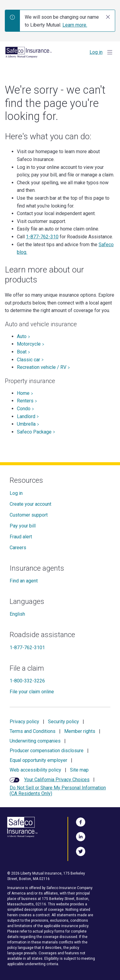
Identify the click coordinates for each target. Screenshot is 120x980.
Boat (24, 352)
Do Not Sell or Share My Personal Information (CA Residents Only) (58, 791)
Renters (27, 401)
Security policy (63, 722)
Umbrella (28, 424)
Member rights (80, 731)
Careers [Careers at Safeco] (18, 548)
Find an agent (24, 581)
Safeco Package (36, 432)
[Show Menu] (110, 52)
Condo (25, 409)
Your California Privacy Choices (57, 780)
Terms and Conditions (33, 731)
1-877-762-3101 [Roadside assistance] (27, 648)
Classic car (30, 360)
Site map (79, 770)
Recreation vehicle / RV (43, 367)
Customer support (29, 515)
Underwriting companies (35, 741)
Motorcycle (31, 344)
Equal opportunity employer (38, 760)
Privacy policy (24, 722)
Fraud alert (21, 537)
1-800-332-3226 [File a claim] (27, 681)
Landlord (28, 416)
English (17, 614)
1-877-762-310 (42, 237)
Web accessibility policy (35, 770)
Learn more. (75, 25)
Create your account (30, 504)
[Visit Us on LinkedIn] (81, 836)
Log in (96, 52)
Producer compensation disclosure (47, 751)
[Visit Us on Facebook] (81, 821)
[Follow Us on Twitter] (81, 850)
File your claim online (32, 692)
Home (25, 393)
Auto (24, 336)
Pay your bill (23, 526)
